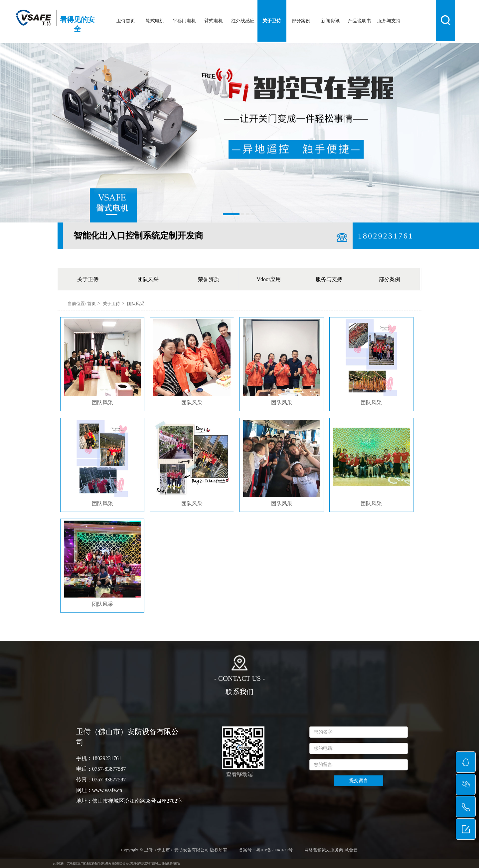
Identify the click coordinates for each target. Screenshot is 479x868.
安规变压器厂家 (77, 864)
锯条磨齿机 (118, 864)
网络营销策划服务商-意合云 (331, 850)
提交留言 (359, 781)
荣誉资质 (209, 279)
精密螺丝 (156, 864)
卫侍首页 (126, 21)
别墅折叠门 (93, 864)
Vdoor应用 (269, 279)
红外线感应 (243, 21)
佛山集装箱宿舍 (171, 864)
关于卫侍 (272, 21)
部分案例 (301, 21)
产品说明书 (360, 21)
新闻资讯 (330, 21)
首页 (91, 304)
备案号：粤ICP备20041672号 (266, 850)
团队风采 (148, 279)
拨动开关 (106, 864)
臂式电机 (214, 21)
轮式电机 (155, 21)
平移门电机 (184, 21)
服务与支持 (389, 21)
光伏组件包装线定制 (138, 864)
